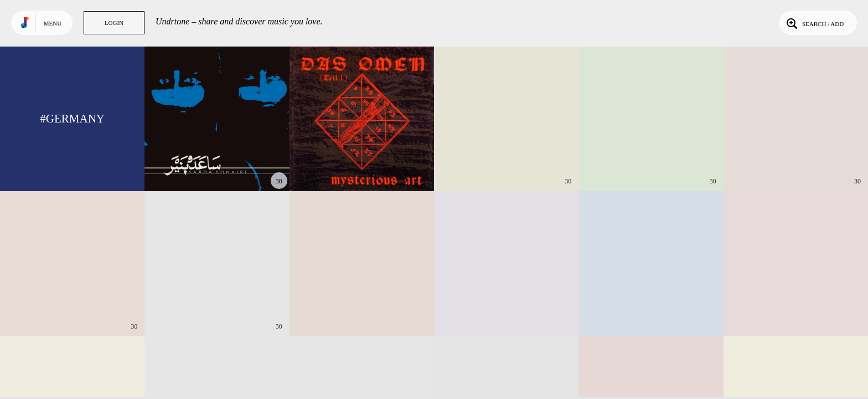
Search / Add (814, 23)
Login (114, 23)
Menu (53, 23)
